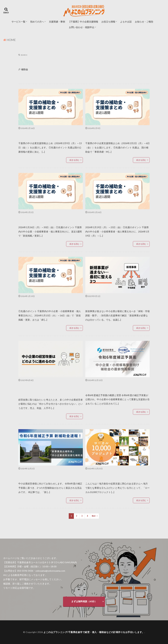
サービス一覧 (18, 22)
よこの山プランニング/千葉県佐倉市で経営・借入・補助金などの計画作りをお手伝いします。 (94, 632)
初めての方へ (37, 22)
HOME (11, 40)
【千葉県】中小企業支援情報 (83, 22)
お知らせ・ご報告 (144, 22)
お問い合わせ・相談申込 (82, 27)
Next (94, 516)
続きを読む (74, 160)
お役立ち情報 (108, 22)
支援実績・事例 (57, 22)
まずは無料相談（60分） (84, 601)
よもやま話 (126, 22)
